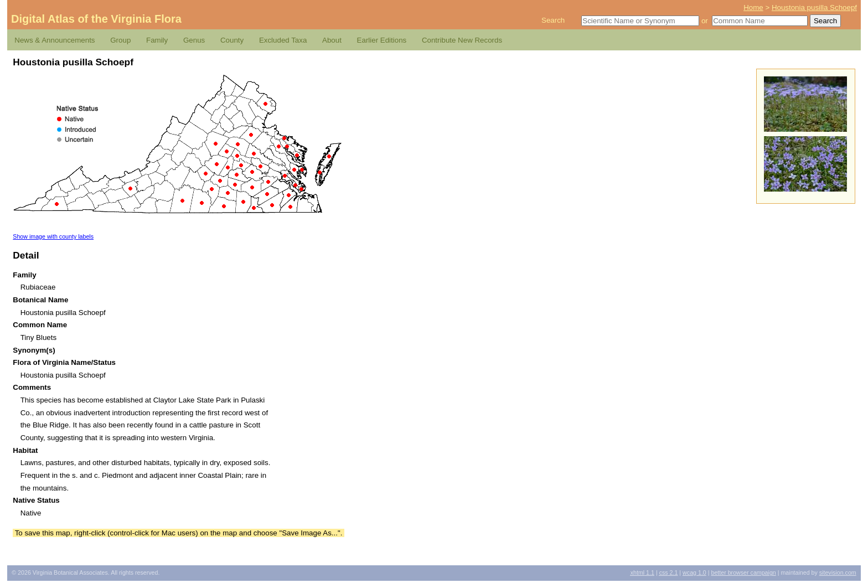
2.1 (669, 572)
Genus (194, 40)
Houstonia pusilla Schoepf (814, 7)
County (232, 40)
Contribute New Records (462, 40)
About (332, 40)
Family (157, 40)
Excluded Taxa (283, 40)
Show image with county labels (53, 236)
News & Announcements (55, 40)
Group (120, 40)
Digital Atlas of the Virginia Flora (96, 19)
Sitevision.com (838, 572)
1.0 (694, 572)
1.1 (642, 572)
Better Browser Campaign (743, 572)
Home (753, 7)
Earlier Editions (382, 40)
